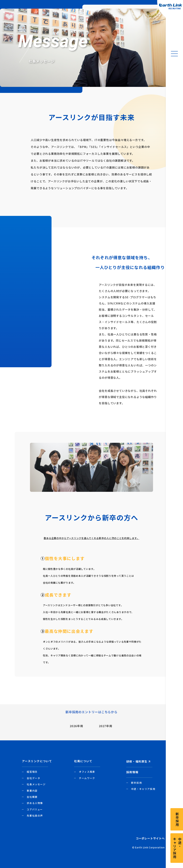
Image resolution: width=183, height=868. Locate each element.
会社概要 (32, 797)
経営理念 (32, 772)
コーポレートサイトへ (150, 838)
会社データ (33, 778)
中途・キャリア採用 (143, 789)
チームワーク (87, 778)
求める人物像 (35, 803)
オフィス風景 (87, 772)
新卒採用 (136, 783)
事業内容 (32, 791)
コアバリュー (35, 809)
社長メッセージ (36, 784)
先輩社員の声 (35, 816)
